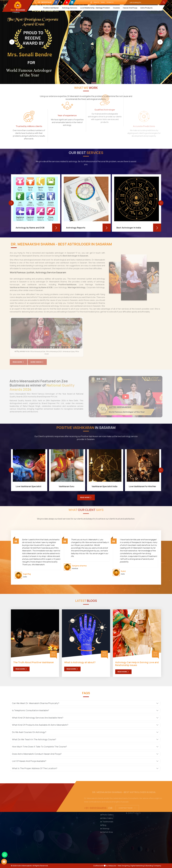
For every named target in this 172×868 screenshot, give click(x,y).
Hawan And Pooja (130, 8)
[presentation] (12, 42)
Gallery (103, 2)
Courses (116, 8)
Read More (21, 669)
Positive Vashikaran (51, 8)
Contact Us (110, 2)
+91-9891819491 (43, 2)
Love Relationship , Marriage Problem (95, 8)
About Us (97, 2)
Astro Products (146, 8)
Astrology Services (70, 8)
